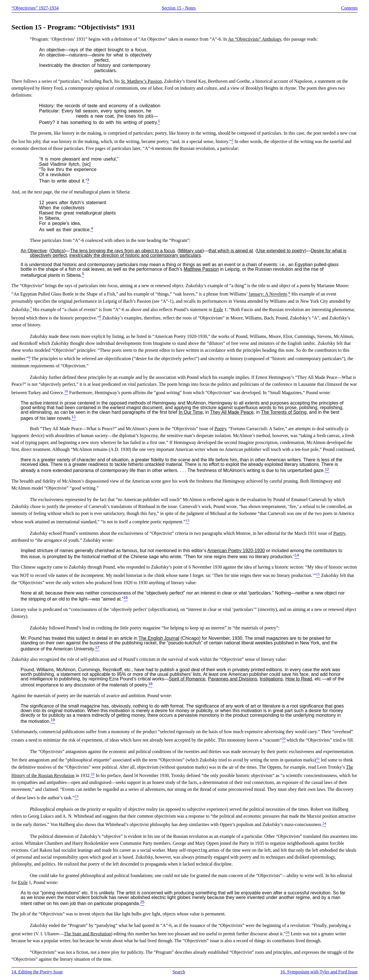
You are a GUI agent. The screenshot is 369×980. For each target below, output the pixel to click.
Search (179, 972)
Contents (350, 8)
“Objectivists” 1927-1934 (35, 8)
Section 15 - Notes (179, 8)
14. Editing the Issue (37, 972)
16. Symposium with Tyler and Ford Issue (319, 972)
